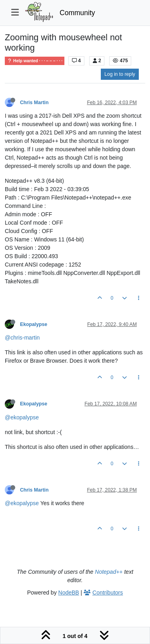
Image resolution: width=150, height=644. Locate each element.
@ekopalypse (22, 417)
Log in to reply (120, 74)
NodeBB (69, 593)
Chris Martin (34, 103)
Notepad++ (109, 572)
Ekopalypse (34, 324)
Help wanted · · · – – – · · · (35, 61)
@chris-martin (22, 338)
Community (77, 13)
